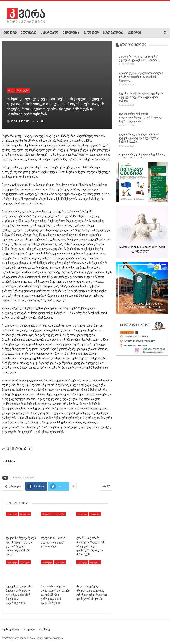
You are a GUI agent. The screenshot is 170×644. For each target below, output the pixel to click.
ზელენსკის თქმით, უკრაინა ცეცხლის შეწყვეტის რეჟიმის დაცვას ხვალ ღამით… (141, 99)
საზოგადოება (113, 33)
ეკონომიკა (71, 33)
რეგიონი (134, 33)
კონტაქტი (45, 629)
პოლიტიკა (29, 33)
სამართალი (50, 33)
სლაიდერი (23, 90)
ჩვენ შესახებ (10, 629)
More (148, 33)
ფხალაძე (29, 478)
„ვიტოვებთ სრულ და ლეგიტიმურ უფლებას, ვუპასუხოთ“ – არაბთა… (140, 60)
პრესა (11, 90)
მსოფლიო (91, 33)
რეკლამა (29, 629)
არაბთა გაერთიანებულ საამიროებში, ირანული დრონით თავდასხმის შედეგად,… (141, 79)
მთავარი (10, 33)
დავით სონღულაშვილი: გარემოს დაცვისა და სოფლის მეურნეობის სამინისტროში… (139, 140)
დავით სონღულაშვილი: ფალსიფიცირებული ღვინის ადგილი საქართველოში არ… (141, 119)
